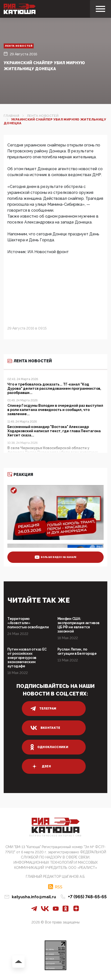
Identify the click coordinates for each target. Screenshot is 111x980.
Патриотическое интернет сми (55, 836)
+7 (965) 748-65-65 (87, 897)
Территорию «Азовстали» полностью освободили (28, 623)
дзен (41, 766)
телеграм (43, 709)
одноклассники (49, 747)
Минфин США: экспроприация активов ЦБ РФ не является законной (78, 625)
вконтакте (45, 728)
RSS (59, 887)
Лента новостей (19, 46)
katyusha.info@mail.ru (34, 897)
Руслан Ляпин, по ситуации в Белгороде (77, 651)
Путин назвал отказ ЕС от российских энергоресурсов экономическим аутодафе (27, 658)
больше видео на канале (56, 557)
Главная (12, 116)
